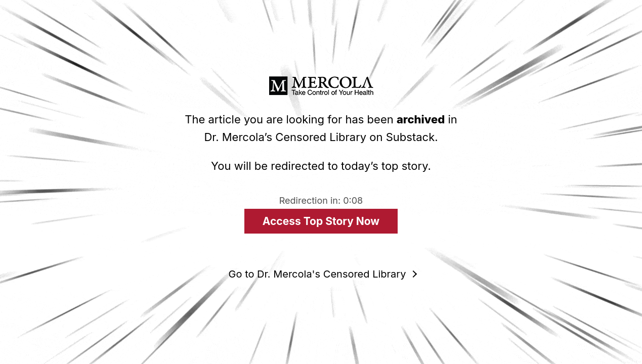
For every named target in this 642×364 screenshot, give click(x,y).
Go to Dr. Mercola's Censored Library (317, 274)
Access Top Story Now (321, 221)
